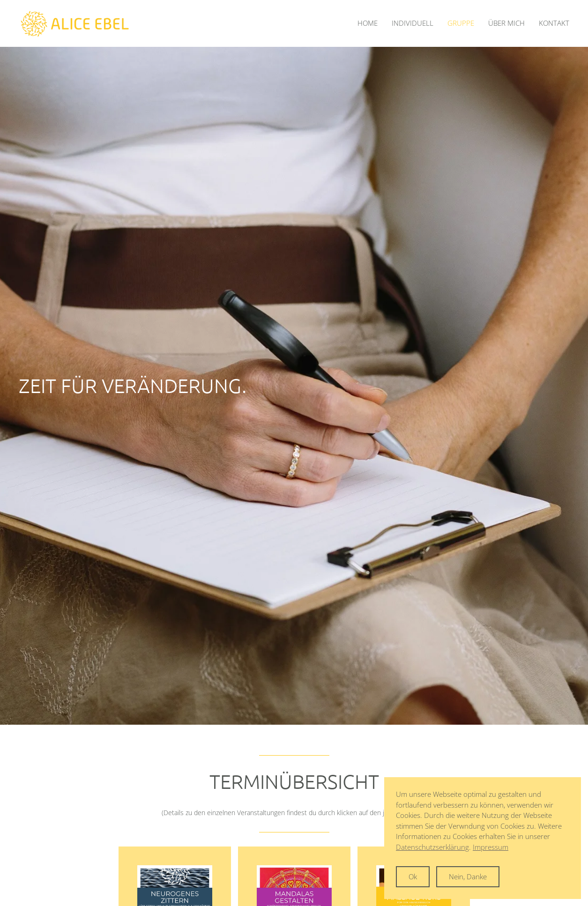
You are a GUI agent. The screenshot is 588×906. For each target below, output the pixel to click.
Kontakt (554, 23)
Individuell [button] (413, 23)
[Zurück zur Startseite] (75, 23)
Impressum (491, 847)
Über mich (506, 23)
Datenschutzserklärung (432, 847)
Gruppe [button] (461, 23)
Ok (413, 876)
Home (368, 23)
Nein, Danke (468, 876)
